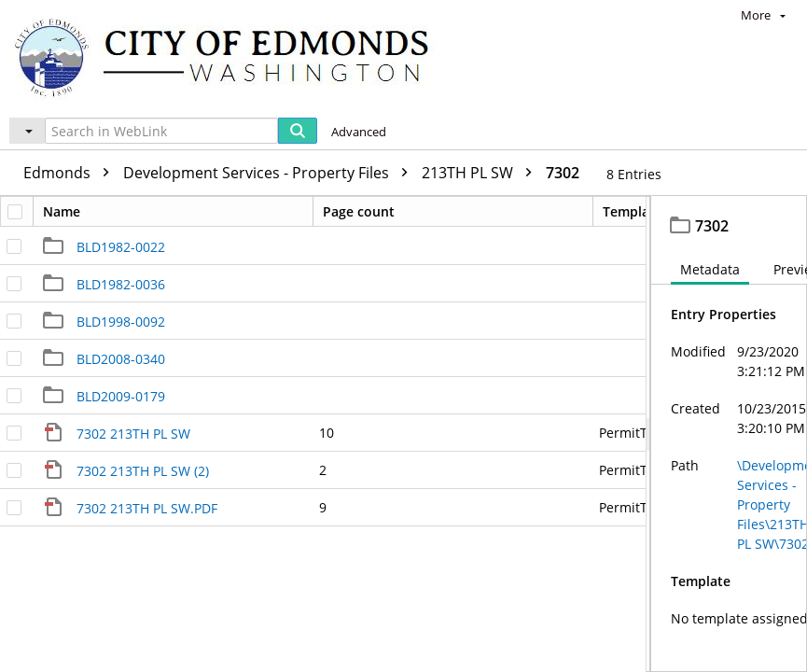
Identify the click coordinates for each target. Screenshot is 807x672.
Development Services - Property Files (270, 173)
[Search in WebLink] (161, 131)
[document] (729, 434)
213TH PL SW (481, 173)
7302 (563, 173)
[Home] (230, 56)
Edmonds (71, 173)
